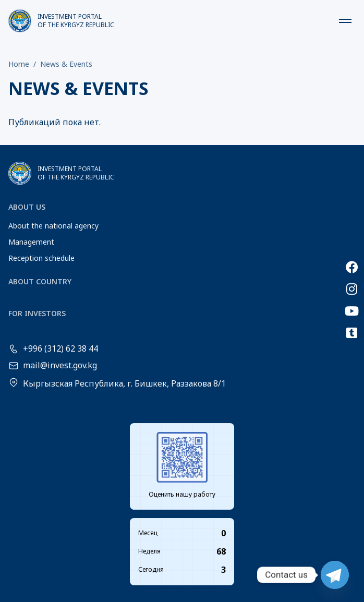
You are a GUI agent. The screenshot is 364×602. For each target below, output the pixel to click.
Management (31, 242)
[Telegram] (335, 575)
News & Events (66, 64)
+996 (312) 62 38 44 (60, 349)
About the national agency (53, 226)
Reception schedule (41, 258)
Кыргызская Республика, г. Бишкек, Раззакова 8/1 (124, 383)
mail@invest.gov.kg (60, 366)
